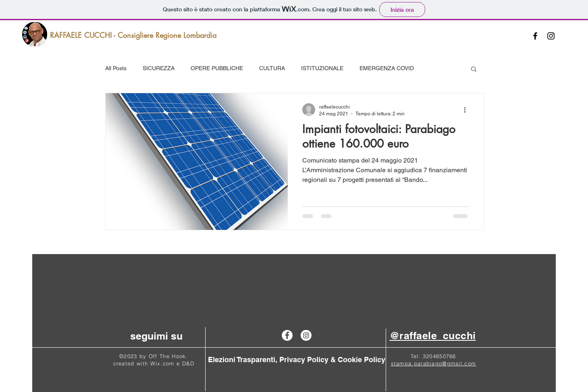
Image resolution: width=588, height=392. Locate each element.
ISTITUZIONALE (322, 68)
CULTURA (272, 68)
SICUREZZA (159, 68)
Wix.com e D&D (172, 363)
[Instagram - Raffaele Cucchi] (306, 335)
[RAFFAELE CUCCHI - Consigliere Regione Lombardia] (133, 35)
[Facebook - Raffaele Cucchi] (287, 335)
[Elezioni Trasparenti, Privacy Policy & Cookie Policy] (297, 360)
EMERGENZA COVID (387, 68)
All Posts (116, 68)
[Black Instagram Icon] (551, 36)
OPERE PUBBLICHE (217, 68)
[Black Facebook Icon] (535, 36)
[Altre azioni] (468, 110)
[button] (474, 70)
